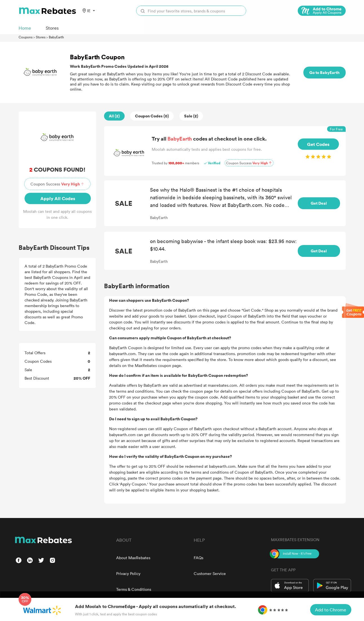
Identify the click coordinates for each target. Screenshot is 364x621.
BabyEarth (56, 37)
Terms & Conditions (134, 589)
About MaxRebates (133, 558)
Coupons (26, 37)
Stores (41, 37)
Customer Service (210, 573)
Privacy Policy (128, 573)
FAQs (198, 558)
